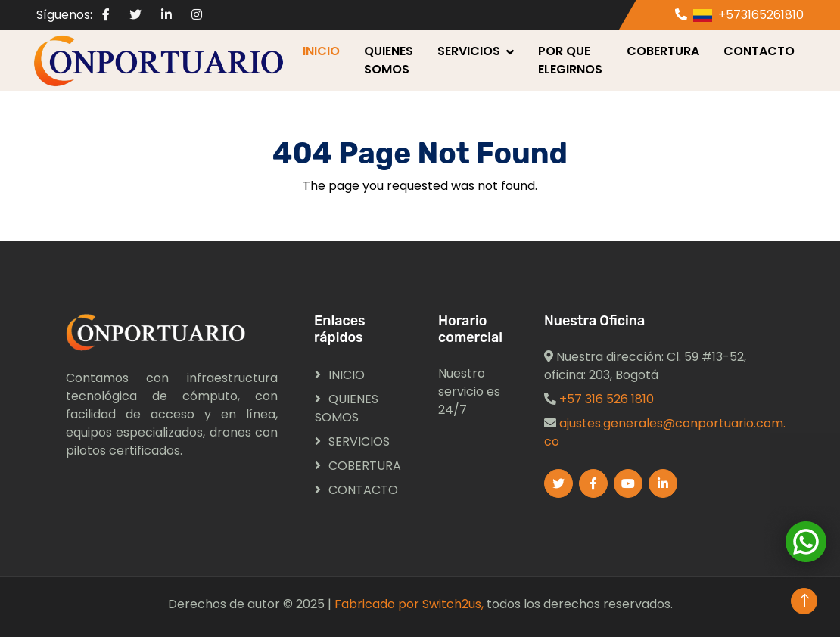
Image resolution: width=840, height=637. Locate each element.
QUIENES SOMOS (389, 60)
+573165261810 (761, 15)
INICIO (321, 51)
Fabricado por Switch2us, (409, 604)
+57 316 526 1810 (607, 399)
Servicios (469, 51)
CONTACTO (759, 51)
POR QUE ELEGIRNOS (570, 60)
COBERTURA (663, 51)
